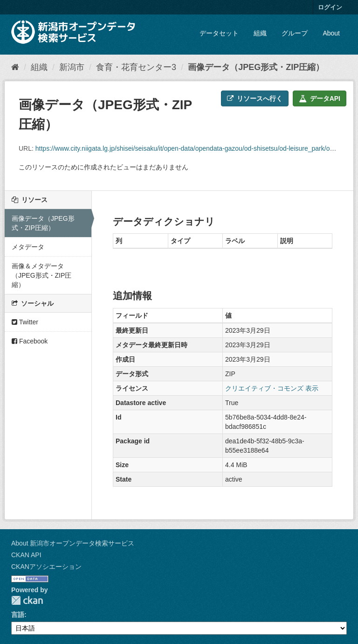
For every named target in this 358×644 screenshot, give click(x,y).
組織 (260, 33)
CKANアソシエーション (46, 567)
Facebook (30, 341)
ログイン (330, 7)
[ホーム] (15, 67)
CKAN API (26, 555)
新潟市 (72, 67)
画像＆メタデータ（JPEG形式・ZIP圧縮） (41, 275)
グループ (295, 33)
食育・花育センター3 (136, 67)
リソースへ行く (255, 98)
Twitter (25, 322)
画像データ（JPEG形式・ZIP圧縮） (256, 67)
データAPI (320, 98)
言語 (18, 615)
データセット (219, 33)
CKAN (27, 600)
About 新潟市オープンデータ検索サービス (73, 543)
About (331, 33)
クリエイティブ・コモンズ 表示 (272, 388)
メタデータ (28, 247)
